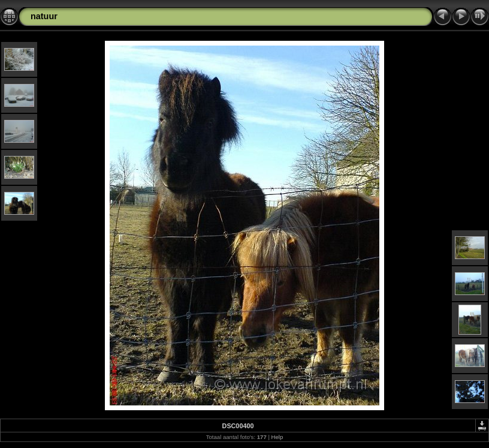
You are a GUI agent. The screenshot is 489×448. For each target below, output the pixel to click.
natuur (44, 16)
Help (277, 437)
